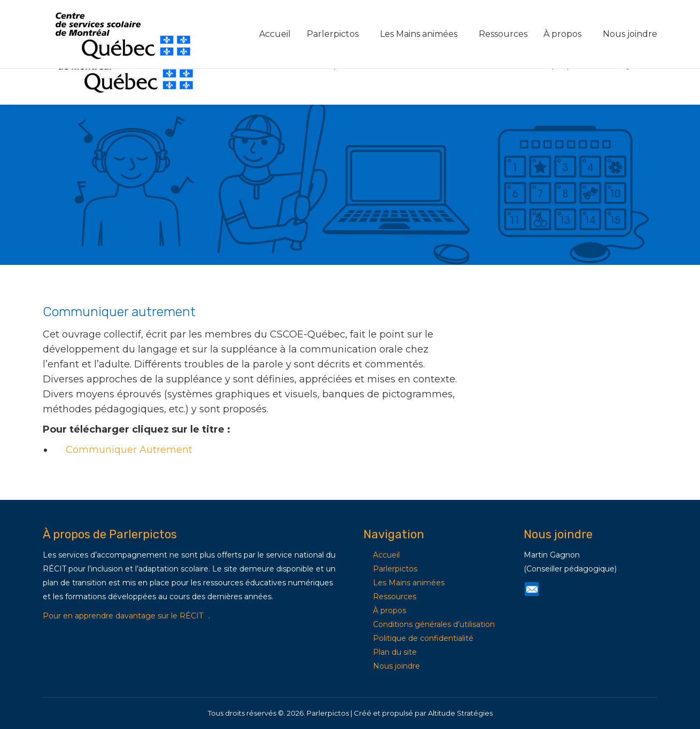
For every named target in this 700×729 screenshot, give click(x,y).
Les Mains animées (409, 583)
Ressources (395, 597)
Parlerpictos (395, 569)
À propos (390, 610)
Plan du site (395, 652)
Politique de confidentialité (423, 638)
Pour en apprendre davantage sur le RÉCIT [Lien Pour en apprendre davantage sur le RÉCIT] (123, 616)
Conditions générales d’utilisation (434, 624)
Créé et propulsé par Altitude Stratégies (423, 713)
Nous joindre (396, 666)
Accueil (386, 555)
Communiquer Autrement (129, 450)
